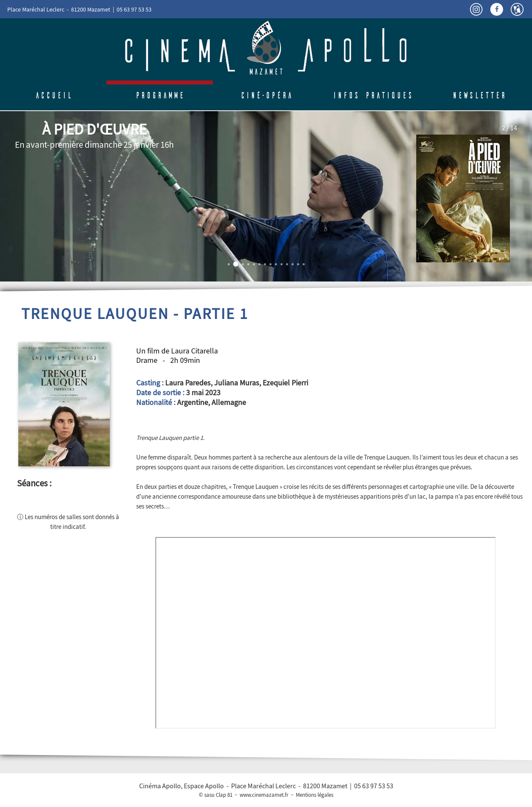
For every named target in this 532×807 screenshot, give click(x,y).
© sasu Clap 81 (216, 795)
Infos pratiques (373, 95)
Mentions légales (315, 795)
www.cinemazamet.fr (264, 795)
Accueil (53, 95)
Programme (160, 95)
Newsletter (479, 95)
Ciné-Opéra (266, 95)
